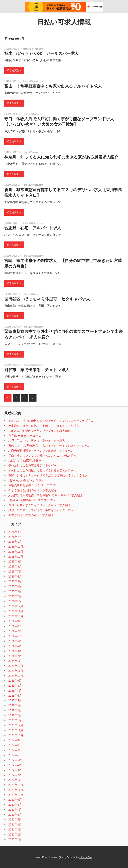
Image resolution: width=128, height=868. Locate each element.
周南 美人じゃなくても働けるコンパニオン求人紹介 (42, 456)
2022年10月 (16, 735)
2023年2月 (15, 715)
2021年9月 (15, 800)
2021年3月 (15, 829)
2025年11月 (16, 552)
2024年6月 (15, 636)
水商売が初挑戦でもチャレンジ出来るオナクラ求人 (41, 451)
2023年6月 (15, 695)
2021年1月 (15, 839)
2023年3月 (15, 710)
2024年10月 (16, 616)
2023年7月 (15, 690)
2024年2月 (15, 656)
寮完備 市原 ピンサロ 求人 (25, 436)
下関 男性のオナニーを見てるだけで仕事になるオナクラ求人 (48, 475)
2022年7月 (15, 750)
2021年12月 (16, 785)
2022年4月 (15, 765)
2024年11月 (16, 611)
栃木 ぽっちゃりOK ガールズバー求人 (41, 53)
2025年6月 (15, 576)
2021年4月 (15, 824)
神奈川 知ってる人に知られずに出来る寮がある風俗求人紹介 (61, 157)
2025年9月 (15, 561)
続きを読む (13, 70)
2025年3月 (15, 591)
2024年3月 (15, 651)
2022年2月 (15, 775)
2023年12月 (16, 666)
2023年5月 (15, 700)
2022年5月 (15, 760)
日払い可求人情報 (64, 22)
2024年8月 (15, 626)
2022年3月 (15, 770)
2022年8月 (15, 745)
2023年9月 (15, 680)
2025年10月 (16, 557)
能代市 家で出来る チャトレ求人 (37, 370)
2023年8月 (15, 685)
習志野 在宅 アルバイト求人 (33, 228)
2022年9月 (15, 740)
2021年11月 (16, 790)
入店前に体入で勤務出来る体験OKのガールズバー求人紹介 (45, 495)
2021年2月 (15, 834)
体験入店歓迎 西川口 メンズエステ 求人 (33, 485)
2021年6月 (15, 815)
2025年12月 (16, 547)
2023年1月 (15, 720)
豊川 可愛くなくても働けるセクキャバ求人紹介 (39, 505)
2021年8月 (15, 805)
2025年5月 (15, 581)
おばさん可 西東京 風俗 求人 (26, 460)
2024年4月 (15, 646)
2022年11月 (16, 730)
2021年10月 (16, 795)
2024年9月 (15, 621)
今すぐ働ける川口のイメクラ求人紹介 (32, 490)
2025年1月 (15, 601)
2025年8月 (15, 566)
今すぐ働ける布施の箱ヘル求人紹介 (31, 515)
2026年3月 (15, 532)
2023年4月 (15, 705)
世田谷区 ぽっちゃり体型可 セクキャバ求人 (47, 299)
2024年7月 (15, 631)
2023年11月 (16, 671)
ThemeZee (86, 857)
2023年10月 (16, 676)
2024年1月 (15, 661)
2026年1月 (15, 542)
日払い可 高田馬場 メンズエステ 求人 (32, 500)
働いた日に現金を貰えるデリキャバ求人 (34, 465)
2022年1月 (15, 780)
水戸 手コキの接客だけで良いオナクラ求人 (37, 441)
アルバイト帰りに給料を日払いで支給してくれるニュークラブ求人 (51, 421)
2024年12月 (16, 606)
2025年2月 (15, 596)
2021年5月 (15, 819)
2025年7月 (15, 571)
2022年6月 (15, 755)
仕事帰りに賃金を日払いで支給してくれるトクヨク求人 (44, 426)
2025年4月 (15, 586)
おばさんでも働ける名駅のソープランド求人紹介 (39, 431)
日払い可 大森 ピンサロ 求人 (26, 480)
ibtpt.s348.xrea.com (33, 49)
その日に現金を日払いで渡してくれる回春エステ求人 (42, 470)
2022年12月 (16, 725)
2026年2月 (15, 537)
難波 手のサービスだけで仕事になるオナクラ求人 (41, 510)
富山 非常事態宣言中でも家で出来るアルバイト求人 (53, 86)
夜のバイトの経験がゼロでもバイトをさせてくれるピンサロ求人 (49, 446)
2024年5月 (15, 641)
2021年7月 (15, 810)
